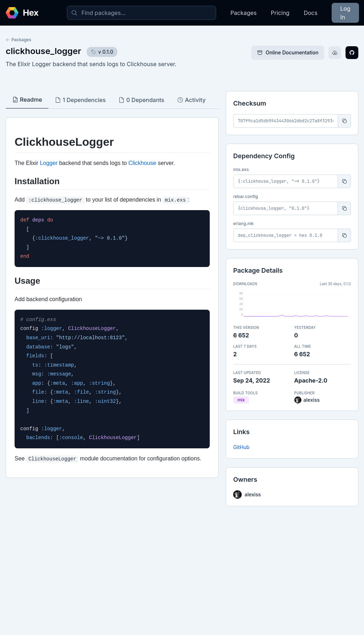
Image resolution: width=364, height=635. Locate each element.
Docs (311, 13)
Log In (345, 13)
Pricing (280, 13)
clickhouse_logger (43, 51)
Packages (243, 13)
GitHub (241, 447)
